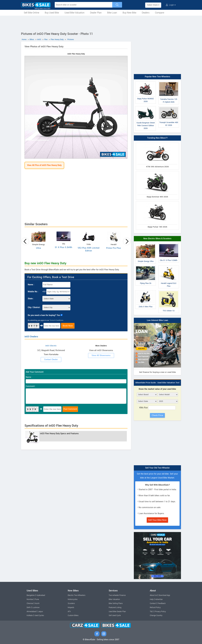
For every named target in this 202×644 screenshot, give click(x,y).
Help (152, 599)
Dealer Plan (96, 13)
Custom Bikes (73, 615)
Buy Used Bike (52, 13)
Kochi (37, 603)
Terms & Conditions (56, 320)
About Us (153, 595)
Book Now (68, 326)
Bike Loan (112, 13)
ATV (69, 612)
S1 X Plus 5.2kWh (64, 247)
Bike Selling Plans (116, 603)
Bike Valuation (114, 599)
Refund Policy (155, 607)
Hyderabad (41, 595)
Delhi (29, 607)
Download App (164, 595)
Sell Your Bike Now (157, 520)
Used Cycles (39, 615)
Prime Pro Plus (114, 248)
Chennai (30, 603)
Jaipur (40, 612)
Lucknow (36, 607)
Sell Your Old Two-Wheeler (157, 468)
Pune (37, 599)
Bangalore (31, 595)
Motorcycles (73, 599)
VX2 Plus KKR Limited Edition (89, 249)
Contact (153, 603)
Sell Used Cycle (115, 615)
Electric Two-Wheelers (77, 595)
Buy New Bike (129, 13)
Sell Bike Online (31, 13)
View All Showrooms (101, 355)
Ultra (39, 248)
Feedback (162, 603)
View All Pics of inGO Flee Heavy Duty (44, 165)
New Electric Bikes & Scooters (157, 239)
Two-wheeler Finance (117, 595)
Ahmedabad (31, 612)
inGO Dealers (31, 337)
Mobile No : (33, 292)
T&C (151, 612)
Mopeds (71, 607)
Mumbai (30, 599)
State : (31, 299)
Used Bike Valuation (74, 13)
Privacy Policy (160, 612)
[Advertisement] (101, 23)
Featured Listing (115, 607)
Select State (153, 5)
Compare (160, 13)
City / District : (34, 307)
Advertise (159, 599)
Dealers (146, 13)
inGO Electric (51, 346)
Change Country (156, 615)
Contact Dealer (51, 360)
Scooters (71, 603)
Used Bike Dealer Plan (117, 612)
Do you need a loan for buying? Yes (44, 315)
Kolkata (30, 615)
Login (171, 5)
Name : (31, 285)
